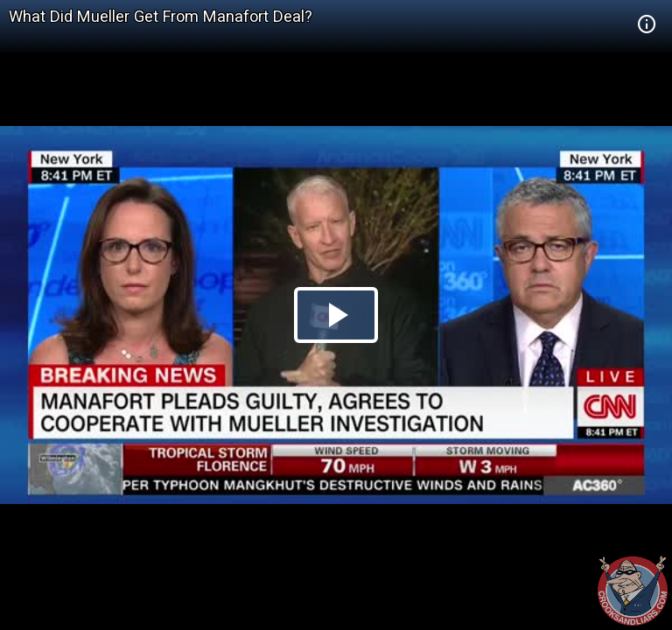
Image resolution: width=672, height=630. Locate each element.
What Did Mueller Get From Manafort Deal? (161, 16)
